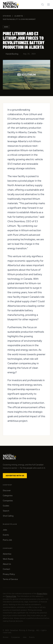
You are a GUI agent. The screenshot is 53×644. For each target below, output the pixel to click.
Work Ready (8, 559)
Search (6, 511)
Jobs (5, 530)
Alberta (19, 16)
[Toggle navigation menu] (48, 5)
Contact (6, 569)
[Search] (43, 5)
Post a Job (7, 540)
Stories (7, 16)
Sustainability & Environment (19, 19)
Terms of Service (10, 579)
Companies (8, 501)
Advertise (7, 554)
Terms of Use (11, 596)
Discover (7, 491)
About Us (7, 564)
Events (6, 535)
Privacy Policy (9, 574)
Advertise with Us (15, 476)
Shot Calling (8, 516)
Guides (6, 506)
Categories (8, 496)
